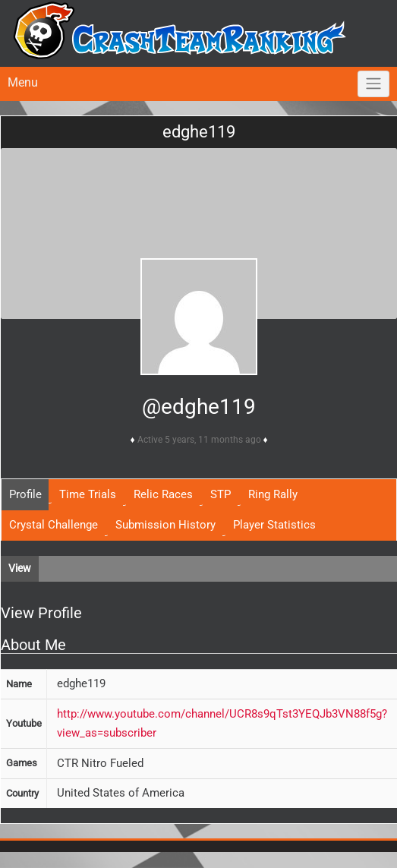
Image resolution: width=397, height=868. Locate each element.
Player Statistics (274, 525)
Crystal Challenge (54, 525)
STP (221, 494)
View (20, 568)
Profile (25, 494)
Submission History (165, 525)
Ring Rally (273, 494)
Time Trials (88, 494)
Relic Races (163, 494)
